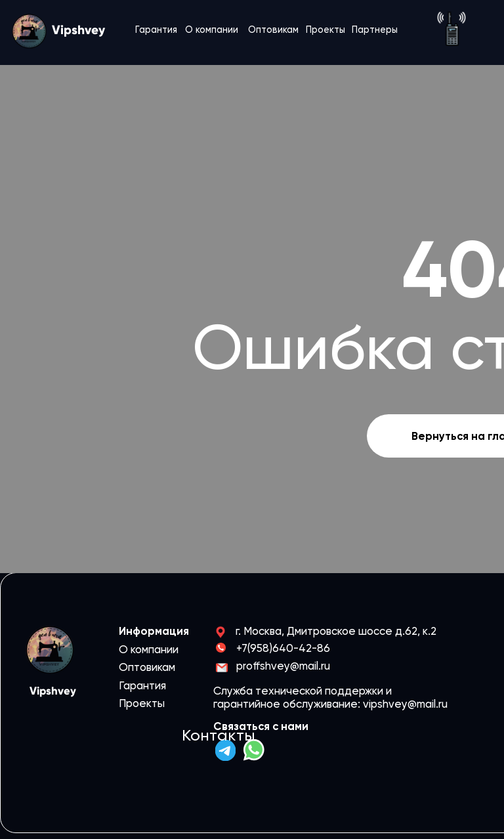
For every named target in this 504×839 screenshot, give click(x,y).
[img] (225, 750)
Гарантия (156, 30)
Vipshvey (78, 30)
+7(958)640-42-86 (283, 648)
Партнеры (375, 30)
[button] (451, 29)
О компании (212, 30)
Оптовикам (273, 30)
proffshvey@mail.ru (283, 666)
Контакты (219, 735)
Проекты (325, 30)
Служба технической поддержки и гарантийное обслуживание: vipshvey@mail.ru (330, 697)
